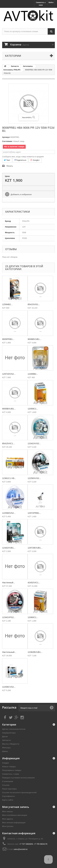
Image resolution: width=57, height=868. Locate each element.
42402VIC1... (34, 582)
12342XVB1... (9, 548)
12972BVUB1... (35, 548)
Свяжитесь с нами (41, 4)
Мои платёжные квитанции (15, 815)
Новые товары (9, 767)
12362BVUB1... (35, 652)
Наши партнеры (9, 789)
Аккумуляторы (9, 733)
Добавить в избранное (21, 194)
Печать (10, 166)
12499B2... (33, 374)
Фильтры (6, 748)
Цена (7, 176)
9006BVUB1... (34, 339)
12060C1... (33, 617)
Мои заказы (8, 811)
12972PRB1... (34, 513)
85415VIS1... (34, 304)
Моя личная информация (14, 823)
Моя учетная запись (16, 807)
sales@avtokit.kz (21, 849)
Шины (5, 751)
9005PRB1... (8, 339)
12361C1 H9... (9, 478)
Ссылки (6, 785)
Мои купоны (8, 826)
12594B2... (7, 304)
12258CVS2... (9, 687)
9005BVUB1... (9, 409)
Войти (51, 2)
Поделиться (20, 160)
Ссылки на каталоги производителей (19, 793)
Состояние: (7, 141)
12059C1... (33, 409)
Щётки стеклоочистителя (14, 729)
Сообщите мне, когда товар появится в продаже (23, 157)
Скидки (6, 763)
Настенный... (9, 582)
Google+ (35, 160)
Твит (7, 160)
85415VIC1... (8, 443)
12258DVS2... (9, 513)
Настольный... (9, 652)
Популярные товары (12, 770)
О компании (8, 781)
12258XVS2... (34, 478)
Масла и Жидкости (11, 744)
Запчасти (6, 740)
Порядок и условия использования (18, 778)
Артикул (6, 137)
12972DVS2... (9, 374)
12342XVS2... (34, 443)
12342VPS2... (9, 617)
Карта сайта (8, 800)
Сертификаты (9, 796)
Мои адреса (8, 819)
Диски (5, 737)
